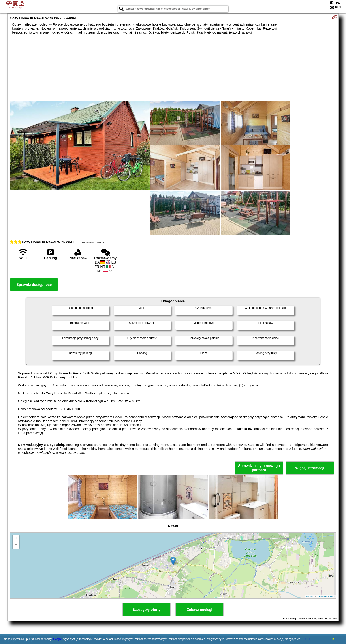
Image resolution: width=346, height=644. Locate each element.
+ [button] (16, 539)
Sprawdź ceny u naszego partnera (259, 468)
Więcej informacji (310, 468)
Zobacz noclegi (199, 610)
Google (57, 639)
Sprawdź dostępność (34, 285)
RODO (306, 639)
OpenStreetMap (326, 597)
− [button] (16, 545)
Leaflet (310, 597)
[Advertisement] (173, 67)
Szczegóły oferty (147, 610)
